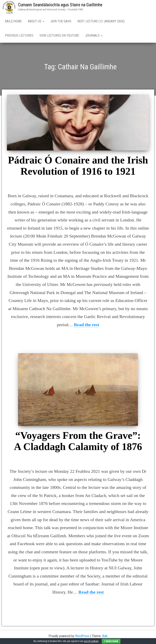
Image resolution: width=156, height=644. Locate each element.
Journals (94, 35)
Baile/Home (13, 21)
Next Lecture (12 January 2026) (101, 21)
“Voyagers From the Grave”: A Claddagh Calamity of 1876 (78, 441)
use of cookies (91, 641)
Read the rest (87, 325)
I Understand (111, 641)
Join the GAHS (61, 21)
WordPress (82, 636)
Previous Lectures (19, 35)
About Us (36, 21)
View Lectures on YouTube (59, 35)
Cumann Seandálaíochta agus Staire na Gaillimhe (60, 5)
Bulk (105, 636)
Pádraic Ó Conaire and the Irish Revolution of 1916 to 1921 (78, 166)
